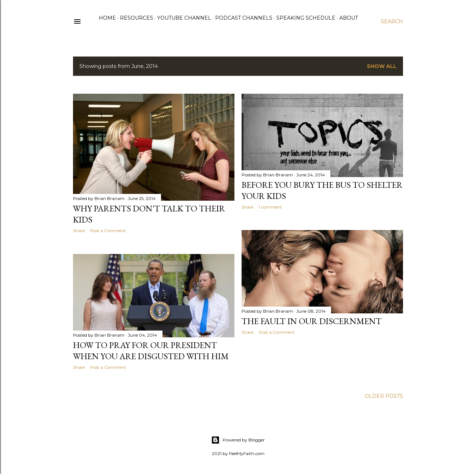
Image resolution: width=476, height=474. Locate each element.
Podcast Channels (244, 18)
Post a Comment (108, 231)
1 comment (270, 207)
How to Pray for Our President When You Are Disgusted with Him (151, 351)
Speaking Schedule (306, 18)
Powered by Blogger (238, 440)
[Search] (392, 21)
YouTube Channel (184, 18)
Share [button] (79, 231)
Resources (137, 18)
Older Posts (384, 396)
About (349, 18)
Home (107, 18)
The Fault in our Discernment (312, 321)
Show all (382, 66)
